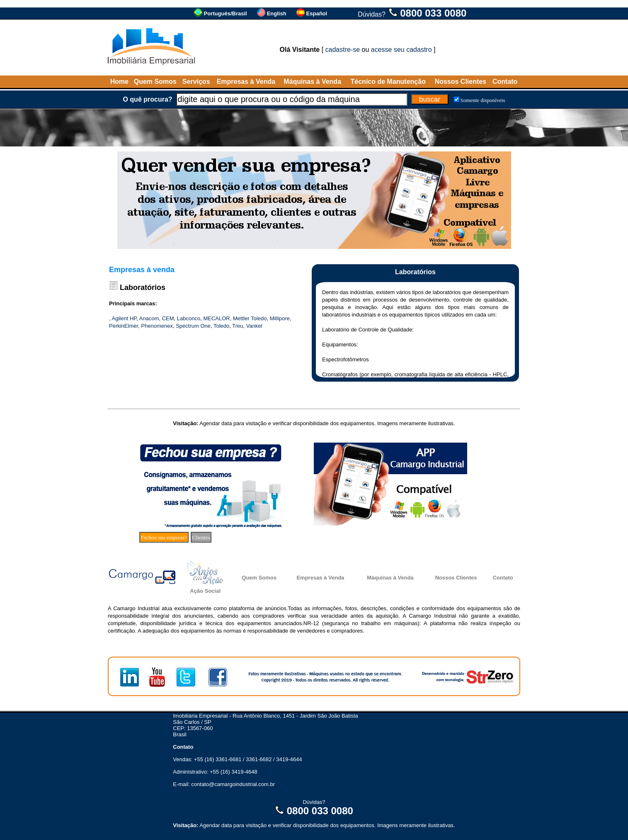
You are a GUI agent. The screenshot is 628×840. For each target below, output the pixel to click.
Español (317, 13)
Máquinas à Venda (312, 82)
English (277, 13)
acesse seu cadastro (401, 50)
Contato (505, 82)
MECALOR (216, 318)
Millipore (280, 318)
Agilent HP (124, 318)
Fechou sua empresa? (164, 537)
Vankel (254, 326)
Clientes (201, 537)
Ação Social (205, 591)
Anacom (149, 318)
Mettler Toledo (250, 318)
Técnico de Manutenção (388, 82)
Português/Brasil (225, 13)
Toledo (221, 326)
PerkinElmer (124, 326)
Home (119, 82)
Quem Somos (155, 82)
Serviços (196, 82)
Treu (238, 326)
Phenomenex (157, 326)
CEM (168, 318)
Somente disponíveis (483, 100)
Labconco (189, 318)
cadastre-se (343, 50)
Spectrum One (193, 326)
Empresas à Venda (246, 82)
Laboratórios (143, 287)
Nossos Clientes (461, 82)
